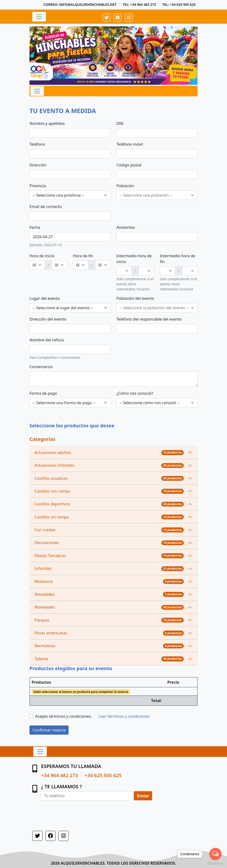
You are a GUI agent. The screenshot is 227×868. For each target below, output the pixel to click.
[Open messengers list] (215, 854)
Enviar (143, 796)
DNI (120, 123)
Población (125, 186)
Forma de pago (43, 393)
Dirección (38, 165)
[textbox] (154, 195)
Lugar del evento (45, 298)
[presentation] (78, 812)
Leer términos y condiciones (124, 716)
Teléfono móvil (130, 144)
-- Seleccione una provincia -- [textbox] (58, 195)
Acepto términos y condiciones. (64, 716)
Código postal (129, 165)
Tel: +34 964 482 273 (139, 4)
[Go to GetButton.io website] (215, 863)
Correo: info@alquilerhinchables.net (80, 4)
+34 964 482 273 (60, 775)
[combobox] (70, 195)
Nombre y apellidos (47, 123)
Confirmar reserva (49, 730)
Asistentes (126, 227)
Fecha (35, 227)
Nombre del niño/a (47, 340)
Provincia (38, 186)
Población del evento (135, 298)
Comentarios (41, 367)
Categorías (43, 439)
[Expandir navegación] (39, 17)
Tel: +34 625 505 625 (179, 4)
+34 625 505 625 (103, 775)
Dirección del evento (48, 319)
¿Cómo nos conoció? (135, 393)
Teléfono (37, 144)
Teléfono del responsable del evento (149, 319)
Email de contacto (46, 207)
